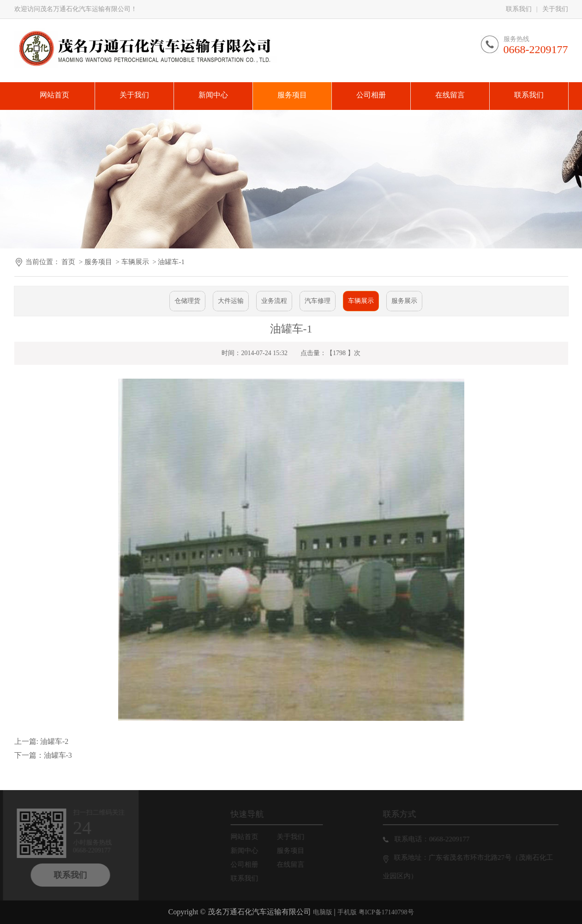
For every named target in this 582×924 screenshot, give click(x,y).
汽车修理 (318, 301)
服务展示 (404, 301)
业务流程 (274, 301)
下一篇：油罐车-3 (43, 755)
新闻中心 (250, 851)
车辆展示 (135, 262)
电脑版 (323, 912)
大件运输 (231, 301)
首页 (68, 262)
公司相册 (250, 864)
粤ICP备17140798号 (386, 912)
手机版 (347, 912)
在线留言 (296, 864)
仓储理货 (187, 301)
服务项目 (98, 262)
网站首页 (250, 837)
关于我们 (555, 9)
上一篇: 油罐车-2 (42, 741)
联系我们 (519, 9)
